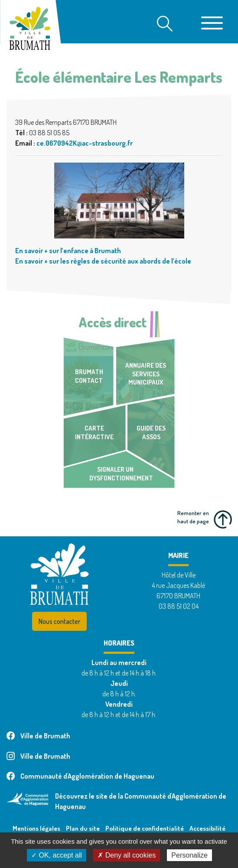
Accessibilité (207, 828)
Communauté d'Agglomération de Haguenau (80, 776)
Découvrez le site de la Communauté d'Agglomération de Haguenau (141, 801)
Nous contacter (59, 621)
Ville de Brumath (38, 736)
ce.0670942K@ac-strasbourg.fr (85, 143)
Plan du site (83, 828)
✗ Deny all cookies (127, 855)
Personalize (189, 855)
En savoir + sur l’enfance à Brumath (68, 251)
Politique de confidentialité (145, 828)
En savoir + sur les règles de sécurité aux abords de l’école (103, 261)
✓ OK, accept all (57, 855)
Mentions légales (36, 828)
